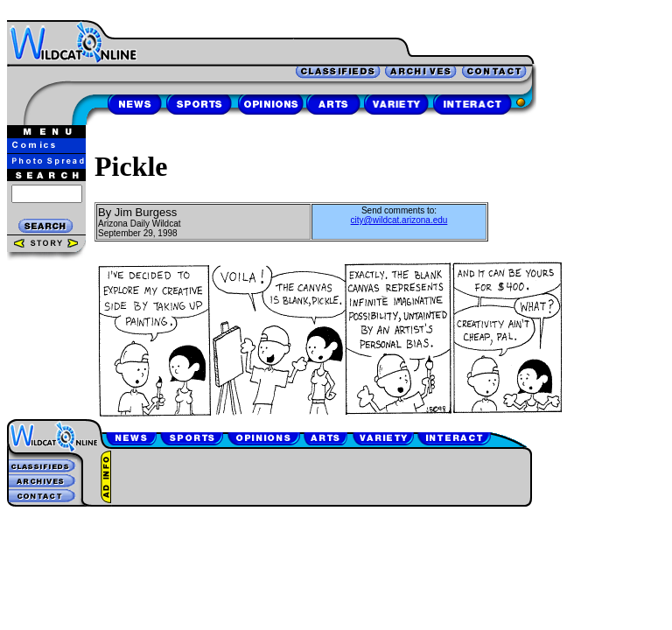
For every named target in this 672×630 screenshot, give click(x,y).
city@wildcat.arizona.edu (399, 220)
